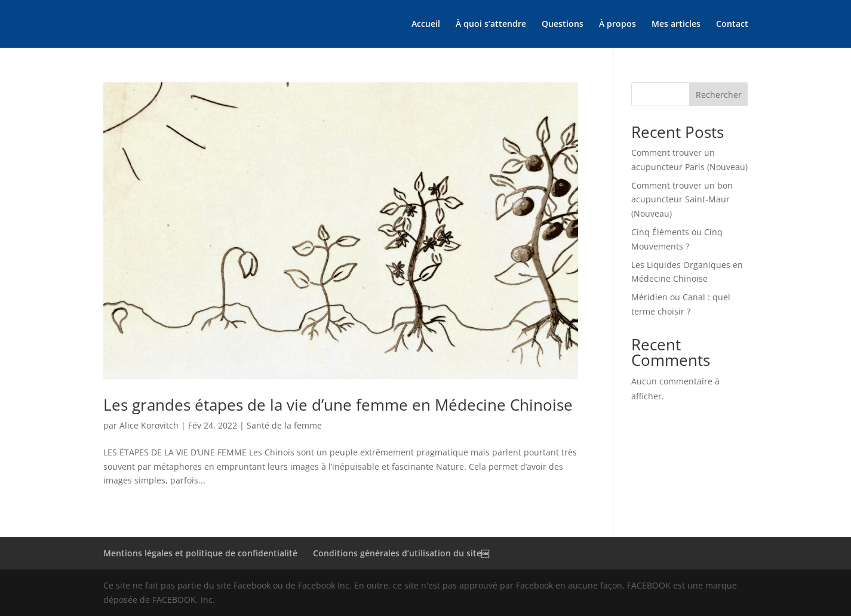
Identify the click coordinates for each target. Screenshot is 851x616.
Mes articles (676, 24)
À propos (617, 24)
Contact (732, 24)
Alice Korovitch (149, 425)
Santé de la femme (284, 425)
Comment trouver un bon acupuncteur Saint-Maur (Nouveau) (682, 200)
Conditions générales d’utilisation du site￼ (401, 553)
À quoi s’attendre (491, 24)
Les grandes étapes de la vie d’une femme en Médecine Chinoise (338, 405)
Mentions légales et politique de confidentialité (200, 553)
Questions (563, 24)
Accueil (426, 24)
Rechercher (719, 95)
